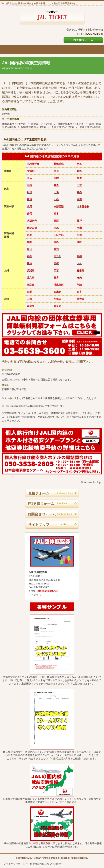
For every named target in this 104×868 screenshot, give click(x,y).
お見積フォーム (83, 40)
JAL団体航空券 (52, 17)
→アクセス (35, 595)
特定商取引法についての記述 (46, 864)
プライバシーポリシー (16, 864)
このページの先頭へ (91, 482)
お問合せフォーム (52, 514)
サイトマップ (52, 525)
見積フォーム (52, 493)
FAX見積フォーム (52, 504)
